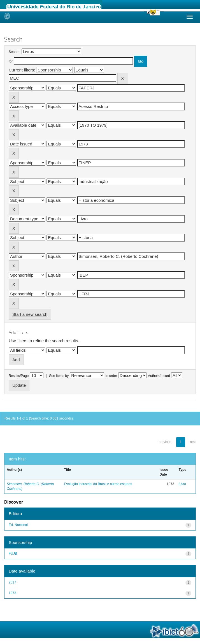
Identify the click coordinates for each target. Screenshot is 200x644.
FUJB (13, 553)
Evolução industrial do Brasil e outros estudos (98, 484)
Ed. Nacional (18, 525)
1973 (12, 593)
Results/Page (19, 376)
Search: (14, 52)
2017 (12, 582)
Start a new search (30, 314)
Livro (182, 484)
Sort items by (59, 376)
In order (111, 376)
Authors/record (159, 376)
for (11, 61)
